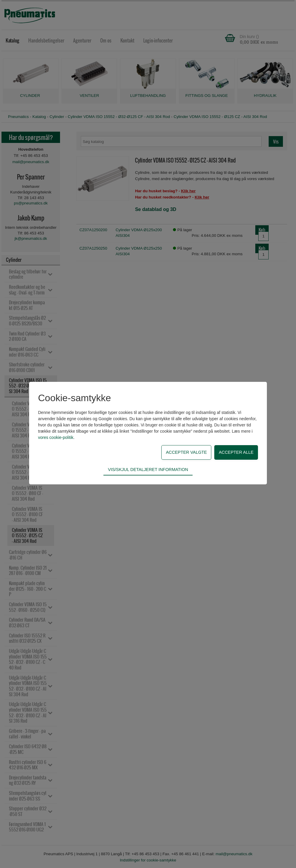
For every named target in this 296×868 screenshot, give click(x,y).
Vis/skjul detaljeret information (148, 470)
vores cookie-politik (56, 437)
